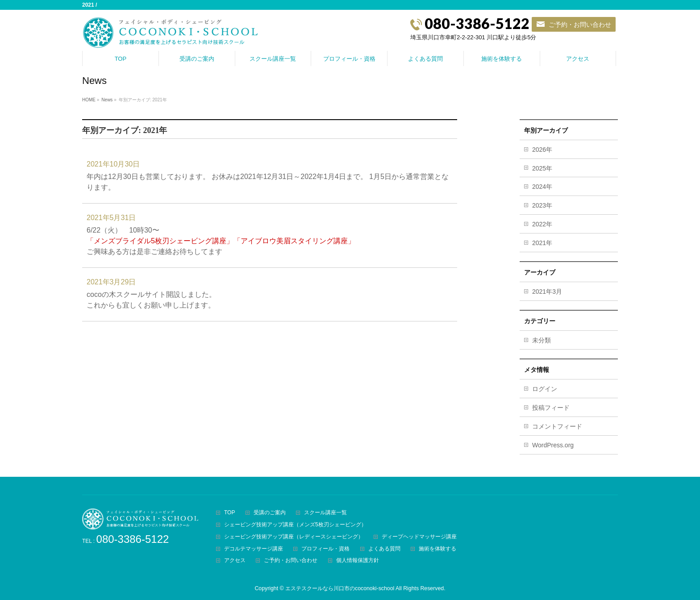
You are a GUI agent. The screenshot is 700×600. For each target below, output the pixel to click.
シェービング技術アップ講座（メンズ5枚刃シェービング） (295, 525)
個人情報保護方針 (358, 560)
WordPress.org (553, 445)
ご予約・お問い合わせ (580, 24)
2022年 (542, 224)
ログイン (545, 389)
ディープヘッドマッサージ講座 (419, 537)
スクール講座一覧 (325, 513)
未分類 (542, 340)
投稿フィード (551, 408)
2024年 (542, 187)
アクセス (235, 560)
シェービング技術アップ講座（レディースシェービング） (294, 537)
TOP (229, 513)
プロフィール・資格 (325, 549)
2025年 (542, 168)
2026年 (542, 150)
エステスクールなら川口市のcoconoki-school (340, 588)
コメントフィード (557, 426)
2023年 (542, 205)
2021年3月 (547, 292)
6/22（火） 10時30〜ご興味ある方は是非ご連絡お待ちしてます (221, 241)
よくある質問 (384, 549)
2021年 (542, 243)
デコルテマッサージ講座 (254, 549)
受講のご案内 (270, 513)
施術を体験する (437, 549)
